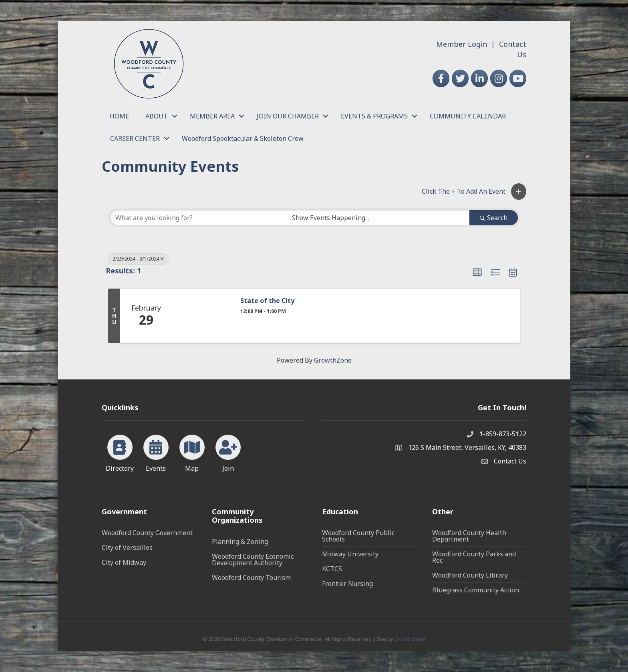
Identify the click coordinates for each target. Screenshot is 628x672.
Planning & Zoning (240, 542)
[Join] (228, 452)
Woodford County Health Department (469, 536)
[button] (519, 192)
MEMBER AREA (212, 116)
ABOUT (157, 116)
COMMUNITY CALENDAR (468, 116)
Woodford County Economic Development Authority (253, 560)
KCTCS (332, 569)
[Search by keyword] (199, 218)
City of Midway (124, 562)
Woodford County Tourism (251, 578)
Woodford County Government (147, 533)
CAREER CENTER (135, 138)
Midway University (350, 554)
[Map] (192, 452)
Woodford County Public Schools (358, 536)
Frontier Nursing (347, 584)
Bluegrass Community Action (476, 590)
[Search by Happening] (378, 218)
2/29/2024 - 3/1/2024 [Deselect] (138, 259)
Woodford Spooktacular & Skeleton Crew (243, 138)
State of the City (267, 301)
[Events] (156, 452)
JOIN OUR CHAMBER (288, 116)
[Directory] (120, 452)
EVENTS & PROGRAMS (374, 116)
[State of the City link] (202, 316)
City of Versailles (127, 548)
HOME (119, 116)
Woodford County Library (470, 575)
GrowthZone (333, 360)
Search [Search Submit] (494, 218)
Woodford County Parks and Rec (474, 557)
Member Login (462, 44)
